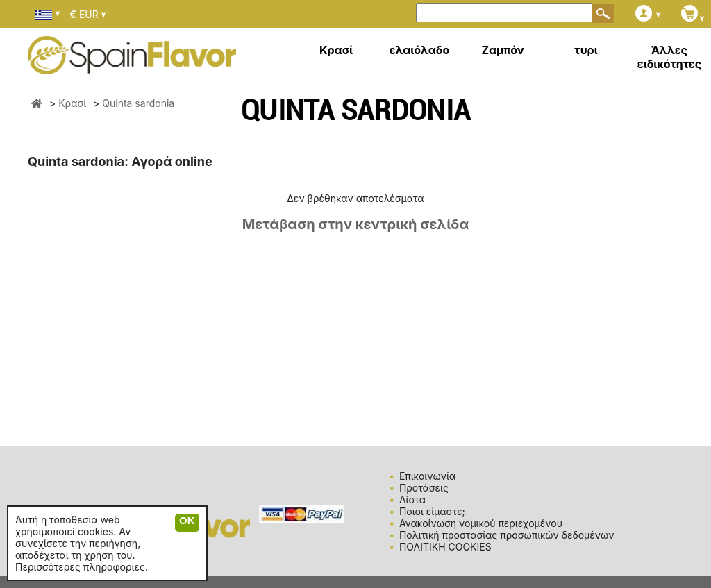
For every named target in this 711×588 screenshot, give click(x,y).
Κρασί (336, 50)
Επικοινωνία (427, 476)
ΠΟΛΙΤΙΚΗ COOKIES (445, 547)
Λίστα (412, 499)
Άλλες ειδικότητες (669, 57)
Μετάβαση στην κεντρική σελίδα (356, 224)
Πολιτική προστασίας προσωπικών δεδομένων (507, 535)
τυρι (586, 50)
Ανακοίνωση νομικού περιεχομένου (481, 523)
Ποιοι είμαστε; (432, 511)
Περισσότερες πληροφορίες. (82, 567)
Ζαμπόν (502, 50)
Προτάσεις (424, 488)
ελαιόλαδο (420, 50)
